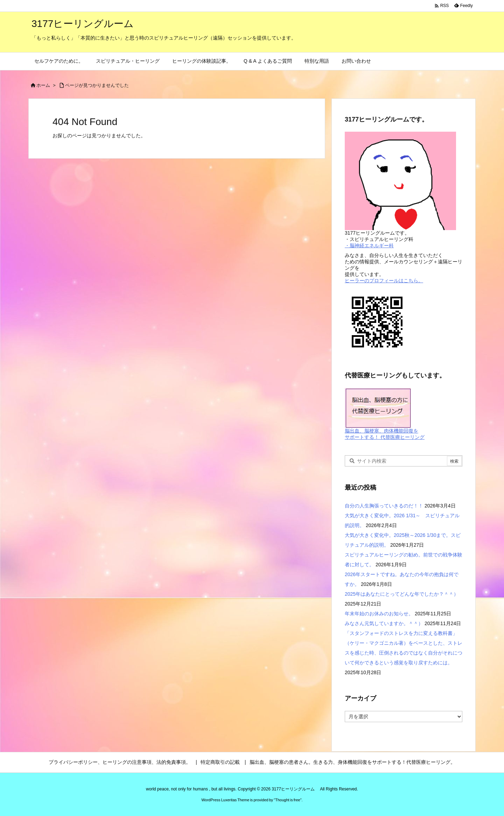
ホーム (43, 85)
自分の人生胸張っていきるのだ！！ (384, 506)
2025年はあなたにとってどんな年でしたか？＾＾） (402, 594)
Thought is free (288, 800)
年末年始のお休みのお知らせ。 (379, 614)
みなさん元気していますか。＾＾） (384, 623)
